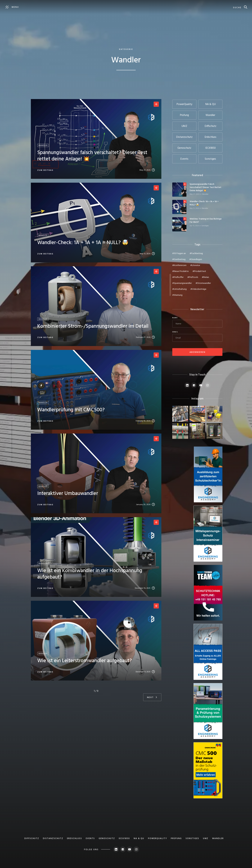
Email (175, 332)
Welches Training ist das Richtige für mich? (206, 221)
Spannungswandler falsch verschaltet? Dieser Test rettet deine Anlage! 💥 (205, 187)
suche (237, 8)
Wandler (205, 194)
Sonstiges (205, 226)
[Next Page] (152, 697)
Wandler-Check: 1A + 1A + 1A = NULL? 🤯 (204, 203)
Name (175, 318)
